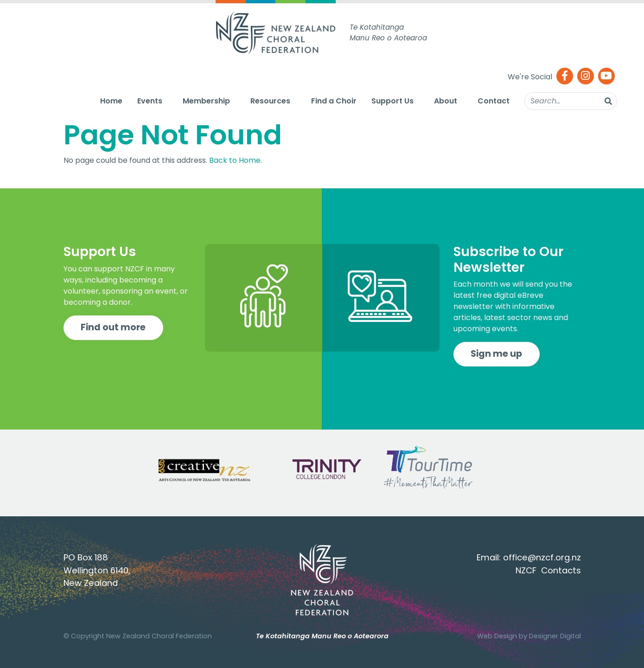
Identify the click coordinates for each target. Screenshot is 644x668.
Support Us (392, 101)
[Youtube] (606, 77)
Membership (206, 101)
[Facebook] (565, 77)
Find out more (113, 327)
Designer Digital (555, 636)
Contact (494, 101)
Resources (270, 101)
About (446, 101)
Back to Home (235, 160)
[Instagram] (586, 77)
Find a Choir (334, 101)
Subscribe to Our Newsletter (508, 260)
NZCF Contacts (548, 570)
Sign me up (496, 354)
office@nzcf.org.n (540, 557)
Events (150, 101)
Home (111, 101)
